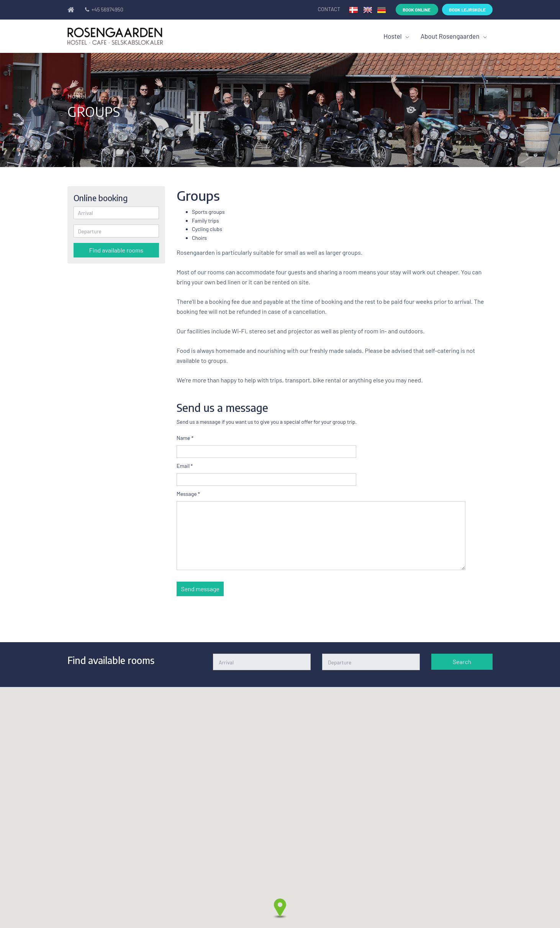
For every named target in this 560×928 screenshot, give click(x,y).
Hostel (393, 36)
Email (185, 466)
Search (462, 662)
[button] (280, 908)
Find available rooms (116, 250)
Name (185, 438)
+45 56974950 (103, 9)
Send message (200, 589)
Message (188, 494)
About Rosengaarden (451, 36)
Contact (330, 9)
